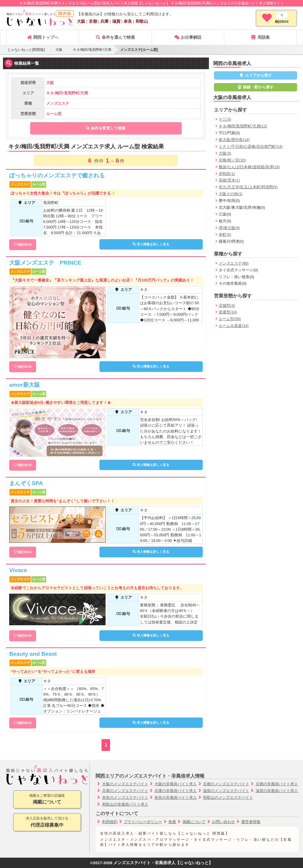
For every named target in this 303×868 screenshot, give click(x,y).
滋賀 (116, 21)
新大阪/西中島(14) (234, 140)
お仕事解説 (188, 37)
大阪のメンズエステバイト (125, 784)
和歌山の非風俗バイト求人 (125, 804)
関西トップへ (43, 37)
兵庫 (104, 21)
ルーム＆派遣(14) (234, 326)
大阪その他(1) (231, 194)
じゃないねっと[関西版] (26, 50)
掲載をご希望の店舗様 (47, 800)
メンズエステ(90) (234, 263)
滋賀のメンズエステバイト (226, 791)
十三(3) (225, 119)
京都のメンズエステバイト (226, 784)
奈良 (128, 21)
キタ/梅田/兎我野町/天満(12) (243, 126)
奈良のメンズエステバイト (125, 797)
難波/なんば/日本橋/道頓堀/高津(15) (249, 167)
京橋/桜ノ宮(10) (232, 160)
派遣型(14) (228, 312)
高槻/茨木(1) (229, 180)
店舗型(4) (227, 306)
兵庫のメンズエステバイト (125, 791)
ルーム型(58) (230, 319)
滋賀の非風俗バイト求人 (277, 791)
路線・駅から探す (256, 87)
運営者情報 (251, 822)
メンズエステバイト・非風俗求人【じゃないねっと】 (163, 863)
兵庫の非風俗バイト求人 (176, 791)
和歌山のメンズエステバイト (228, 797)
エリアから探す (256, 75)
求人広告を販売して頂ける (47, 822)
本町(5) (225, 235)
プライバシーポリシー (143, 822)
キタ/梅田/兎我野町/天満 (92, 50)
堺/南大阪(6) (229, 228)
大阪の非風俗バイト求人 (176, 784)
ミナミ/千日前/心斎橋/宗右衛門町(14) (250, 146)
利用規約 (110, 822)
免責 (172, 822)
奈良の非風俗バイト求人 (176, 797)
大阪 (81, 21)
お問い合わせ (223, 822)
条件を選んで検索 (115, 37)
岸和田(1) (227, 174)
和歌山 (142, 21)
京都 (93, 21)
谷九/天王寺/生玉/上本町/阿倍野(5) (248, 187)
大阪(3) (225, 153)
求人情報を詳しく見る (151, 244)
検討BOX (25, 244)
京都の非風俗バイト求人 (277, 784)
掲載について (194, 822)
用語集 (260, 37)
